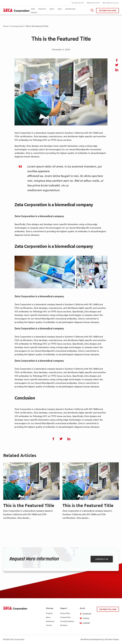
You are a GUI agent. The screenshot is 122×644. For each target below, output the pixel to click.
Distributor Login (108, 11)
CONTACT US (102, 559)
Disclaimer (64, 625)
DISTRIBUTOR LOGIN (108, 609)
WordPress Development (91, 639)
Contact (49, 625)
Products (49, 613)
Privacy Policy (65, 613)
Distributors (50, 621)
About (48, 617)
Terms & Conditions (67, 621)
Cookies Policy (65, 617)
